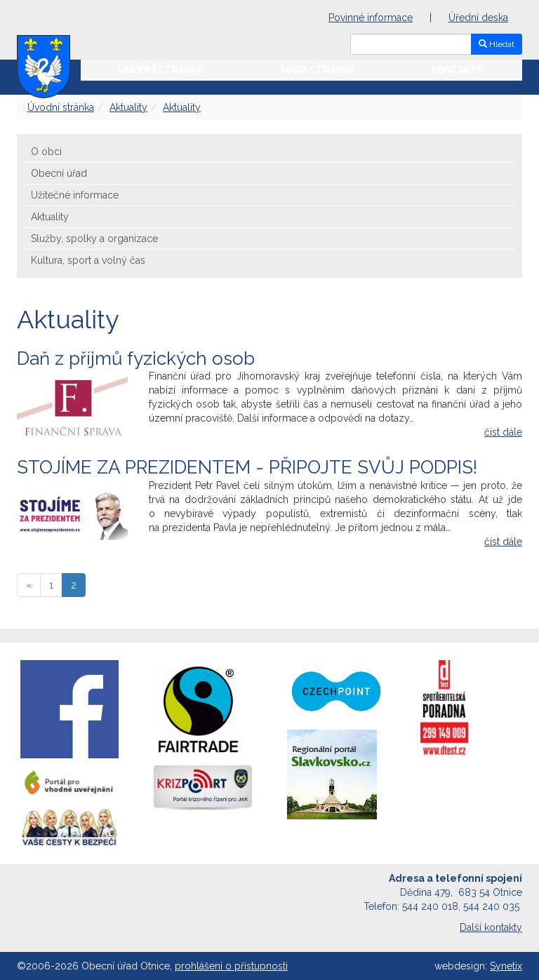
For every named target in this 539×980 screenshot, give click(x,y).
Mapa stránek (318, 70)
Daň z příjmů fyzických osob (136, 358)
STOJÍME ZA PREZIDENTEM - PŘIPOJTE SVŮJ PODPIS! (247, 467)
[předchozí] (29, 585)
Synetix (506, 966)
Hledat (497, 44)
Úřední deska (478, 18)
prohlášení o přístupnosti (231, 966)
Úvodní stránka (161, 70)
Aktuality (128, 107)
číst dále (503, 432)
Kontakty (457, 70)
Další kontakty (491, 927)
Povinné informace (371, 18)
